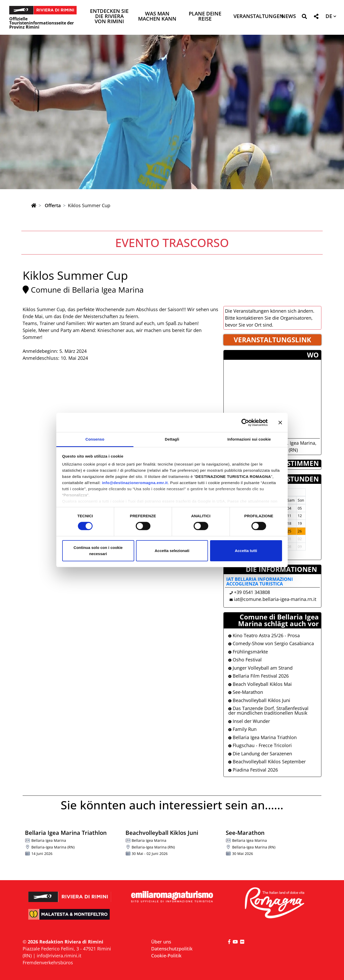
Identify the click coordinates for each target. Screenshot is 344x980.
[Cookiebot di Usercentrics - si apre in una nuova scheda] (245, 422)
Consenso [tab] (95, 439)
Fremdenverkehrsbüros (48, 962)
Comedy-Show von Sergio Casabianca (271, 643)
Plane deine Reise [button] (205, 17)
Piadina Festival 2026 (253, 770)
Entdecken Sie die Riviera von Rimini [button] (109, 17)
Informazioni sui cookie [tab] (249, 439)
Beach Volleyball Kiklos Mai (260, 684)
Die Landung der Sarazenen (260, 754)
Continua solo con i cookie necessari (98, 551)
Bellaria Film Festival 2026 (259, 676)
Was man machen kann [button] (157, 17)
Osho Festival (245, 660)
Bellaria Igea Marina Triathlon (262, 737)
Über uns (161, 942)
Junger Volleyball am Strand (260, 668)
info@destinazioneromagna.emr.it (135, 483)
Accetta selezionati (172, 551)
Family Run (242, 729)
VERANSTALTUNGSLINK (272, 340)
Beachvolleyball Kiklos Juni (259, 700)
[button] (304, 17)
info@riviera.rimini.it (59, 956)
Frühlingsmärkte (248, 652)
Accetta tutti (246, 551)
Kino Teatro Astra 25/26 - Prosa (264, 635)
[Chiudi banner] (280, 422)
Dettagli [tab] (172, 439)
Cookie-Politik (166, 956)
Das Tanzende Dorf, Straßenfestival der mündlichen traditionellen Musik (268, 711)
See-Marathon (246, 692)
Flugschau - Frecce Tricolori (260, 745)
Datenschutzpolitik (172, 949)
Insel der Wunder (249, 721)
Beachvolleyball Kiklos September (267, 762)
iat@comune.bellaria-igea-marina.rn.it (275, 599)
